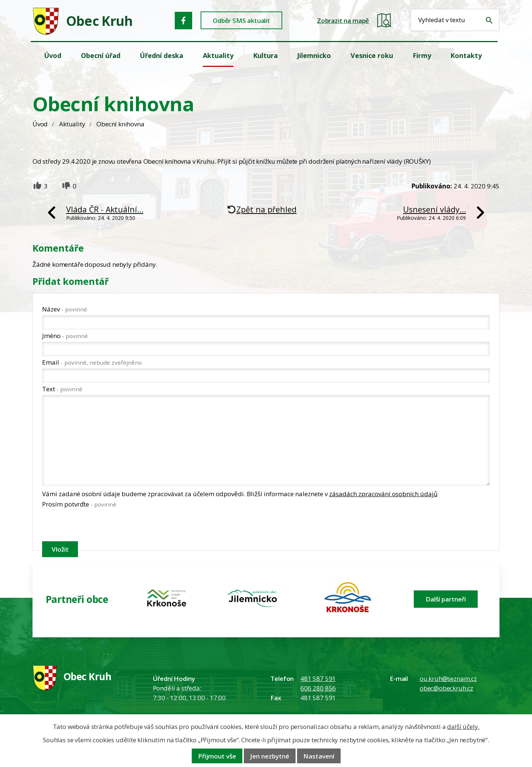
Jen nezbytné (270, 756)
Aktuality (72, 124)
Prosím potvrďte (79, 504)
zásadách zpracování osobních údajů (383, 494)
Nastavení (319, 756)
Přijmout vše (217, 756)
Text (62, 389)
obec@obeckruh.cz (446, 688)
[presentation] (98, 526)
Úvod (40, 124)
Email (92, 362)
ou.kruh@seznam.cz (448, 679)
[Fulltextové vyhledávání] (455, 20)
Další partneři (446, 599)
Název (65, 309)
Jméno (65, 336)
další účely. (463, 727)
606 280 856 (318, 688)
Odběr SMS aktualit (241, 21)
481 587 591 (318, 679)
